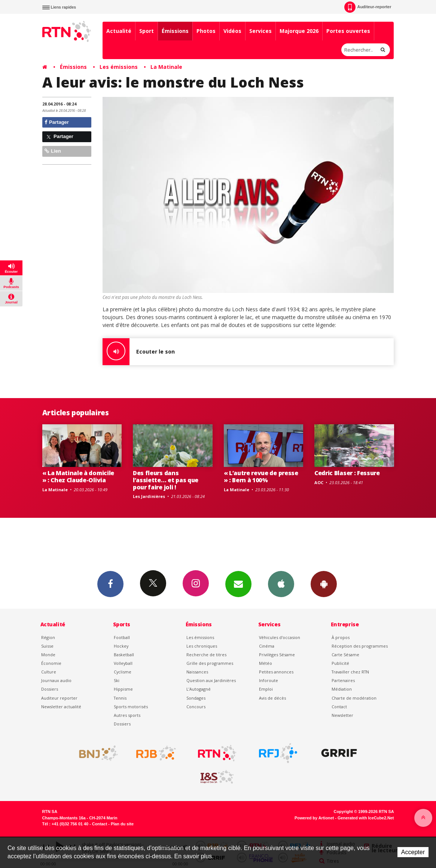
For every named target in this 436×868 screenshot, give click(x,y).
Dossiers (50, 689)
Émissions (175, 31)
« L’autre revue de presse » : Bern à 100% (261, 476)
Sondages (196, 698)
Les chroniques (202, 646)
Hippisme (123, 689)
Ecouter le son (139, 352)
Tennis (120, 698)
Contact (339, 707)
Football (122, 637)
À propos (341, 637)
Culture (49, 672)
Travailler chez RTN (350, 672)
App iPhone (281, 584)
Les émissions (119, 67)
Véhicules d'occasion (280, 637)
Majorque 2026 (299, 31)
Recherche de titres (206, 655)
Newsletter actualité (61, 707)
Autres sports (127, 715)
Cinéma (267, 646)
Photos (206, 31)
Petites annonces (276, 672)
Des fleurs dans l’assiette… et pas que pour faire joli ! (166, 480)
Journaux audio (56, 680)
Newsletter (342, 715)
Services (260, 31)
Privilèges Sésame (277, 655)
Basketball (124, 655)
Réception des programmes (360, 646)
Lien (53, 151)
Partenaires (343, 680)
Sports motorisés (131, 707)
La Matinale (166, 67)
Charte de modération (354, 698)
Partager (57, 122)
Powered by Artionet (314, 818)
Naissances (197, 672)
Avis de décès (272, 698)
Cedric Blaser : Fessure (347, 473)
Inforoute (269, 680)
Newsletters (238, 584)
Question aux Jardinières (211, 680)
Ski (117, 680)
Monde (48, 655)
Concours (196, 707)
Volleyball (123, 663)
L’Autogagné (199, 689)
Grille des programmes (210, 663)
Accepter (413, 852)
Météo (266, 663)
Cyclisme (123, 672)
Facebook (110, 584)
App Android (324, 584)
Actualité (119, 31)
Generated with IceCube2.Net (366, 818)
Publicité (340, 663)
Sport (147, 31)
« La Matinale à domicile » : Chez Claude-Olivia (78, 476)
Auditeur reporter (59, 698)
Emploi (266, 689)
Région (48, 637)
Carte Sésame (345, 655)
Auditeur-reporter (368, 7)
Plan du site (122, 824)
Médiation (342, 689)
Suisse (47, 646)
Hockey (121, 646)
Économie (51, 663)
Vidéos (232, 31)
